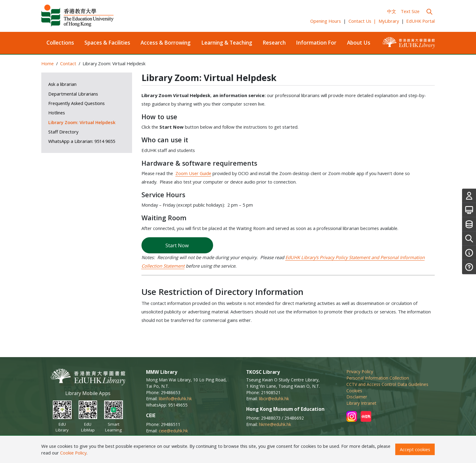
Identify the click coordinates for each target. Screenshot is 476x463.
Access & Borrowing (166, 43)
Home (48, 63)
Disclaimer (357, 397)
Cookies (354, 391)
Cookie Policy (73, 453)
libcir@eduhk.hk (274, 399)
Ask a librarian (62, 84)
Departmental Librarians (73, 94)
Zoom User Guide (193, 173)
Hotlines (57, 113)
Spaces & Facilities (107, 43)
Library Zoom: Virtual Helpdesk (82, 122)
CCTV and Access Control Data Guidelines (387, 384)
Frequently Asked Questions (76, 103)
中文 (392, 11)
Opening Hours (326, 21)
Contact (68, 63)
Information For (316, 43)
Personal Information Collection (378, 378)
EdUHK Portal (420, 21)
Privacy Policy (360, 372)
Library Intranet (361, 403)
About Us (359, 43)
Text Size (410, 11)
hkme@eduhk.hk (275, 424)
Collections (60, 43)
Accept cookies (415, 449)
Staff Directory (63, 132)
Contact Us (362, 21)
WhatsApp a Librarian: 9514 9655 (82, 141)
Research (274, 43)
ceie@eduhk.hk (173, 431)
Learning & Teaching (227, 43)
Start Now (177, 245)
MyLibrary (389, 21)
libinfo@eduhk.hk (175, 399)
